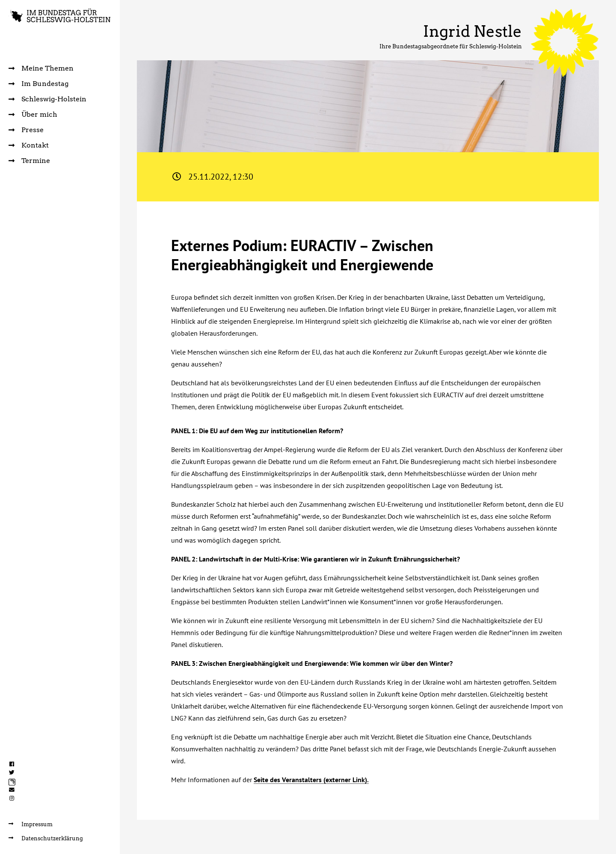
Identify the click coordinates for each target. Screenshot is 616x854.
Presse (26, 130)
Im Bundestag (38, 84)
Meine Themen (41, 68)
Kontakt (29, 145)
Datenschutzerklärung (46, 838)
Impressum (31, 824)
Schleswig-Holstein (47, 99)
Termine (29, 161)
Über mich (33, 114)
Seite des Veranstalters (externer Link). (311, 780)
